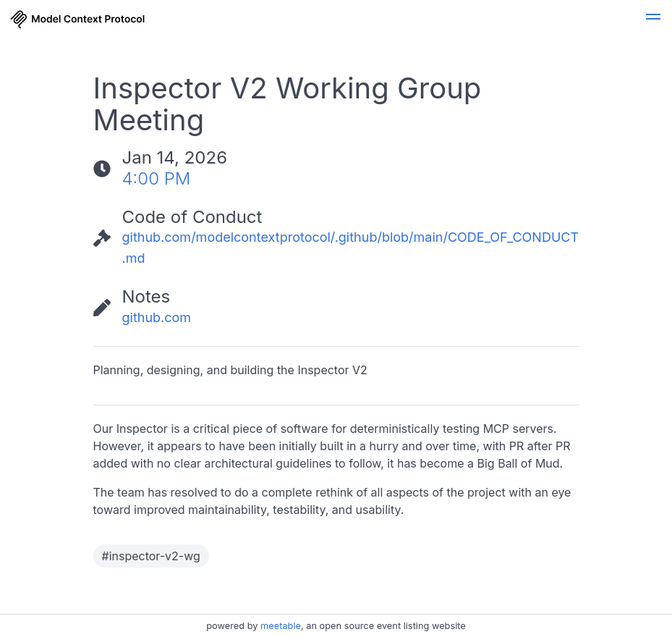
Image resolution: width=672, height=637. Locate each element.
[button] (653, 19)
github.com (157, 317)
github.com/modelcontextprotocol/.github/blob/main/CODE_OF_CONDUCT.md (351, 248)
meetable (281, 626)
